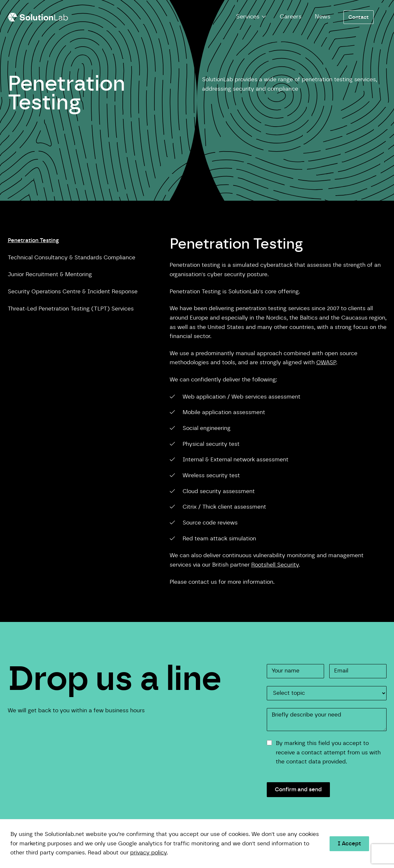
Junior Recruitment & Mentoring (50, 274)
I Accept (349, 844)
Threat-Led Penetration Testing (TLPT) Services (71, 309)
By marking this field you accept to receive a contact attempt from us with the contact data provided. (328, 752)
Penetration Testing (33, 240)
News (323, 17)
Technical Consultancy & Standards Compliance (72, 258)
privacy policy (148, 853)
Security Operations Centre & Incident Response (73, 292)
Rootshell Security (275, 565)
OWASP (326, 362)
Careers (291, 17)
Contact (359, 17)
